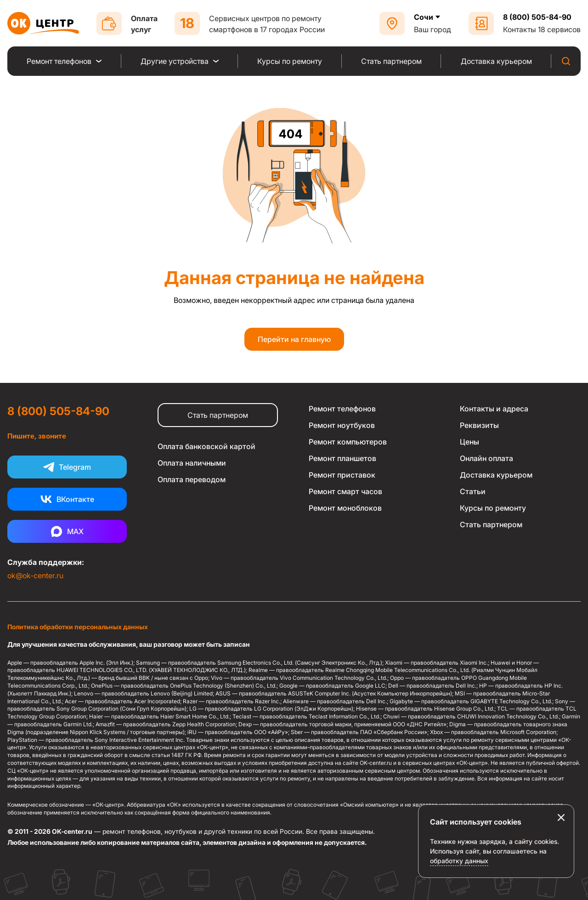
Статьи (473, 491)
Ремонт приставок (342, 475)
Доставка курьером (496, 475)
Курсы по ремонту (493, 508)
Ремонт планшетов (342, 458)
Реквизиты (479, 425)
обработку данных (459, 879)
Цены (469, 442)
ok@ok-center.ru (35, 575)
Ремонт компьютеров (348, 442)
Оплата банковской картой (206, 446)
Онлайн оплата (486, 458)
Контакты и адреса (494, 409)
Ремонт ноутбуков (342, 425)
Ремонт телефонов (342, 409)
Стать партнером (218, 415)
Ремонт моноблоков (345, 508)
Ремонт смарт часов (345, 491)
